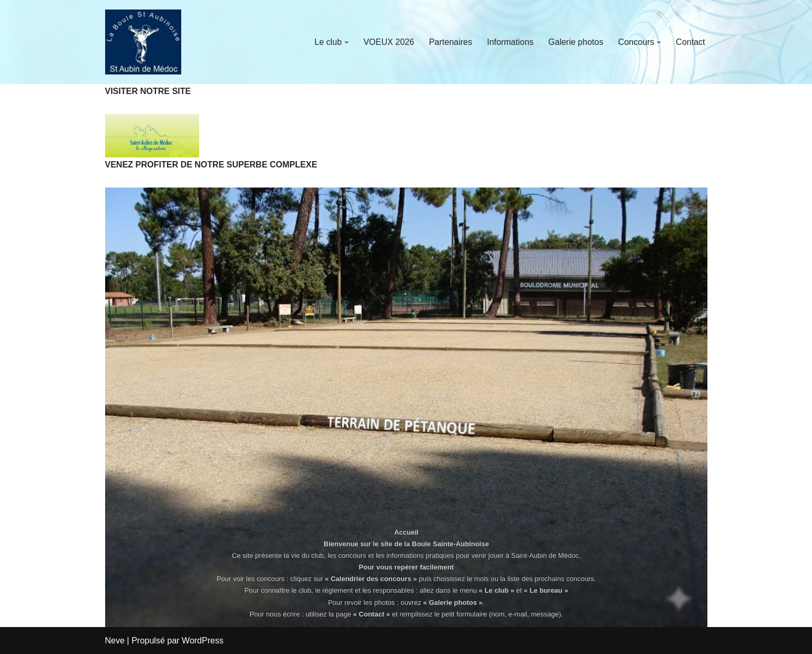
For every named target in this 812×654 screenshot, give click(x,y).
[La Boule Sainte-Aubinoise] (143, 42)
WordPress (203, 641)
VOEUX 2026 (389, 42)
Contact (690, 42)
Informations (510, 42)
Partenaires (451, 42)
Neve (115, 641)
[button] (347, 42)
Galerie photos (576, 42)
